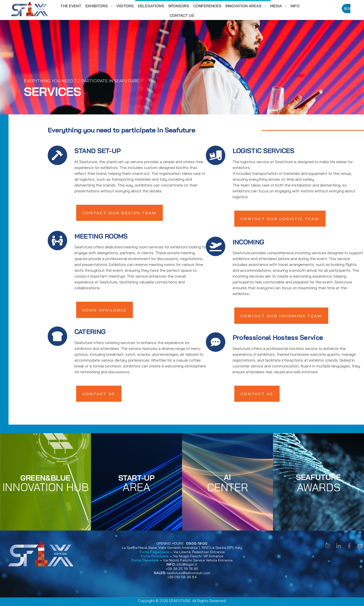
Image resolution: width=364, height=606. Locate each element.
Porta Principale (155, 556)
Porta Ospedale (145, 560)
